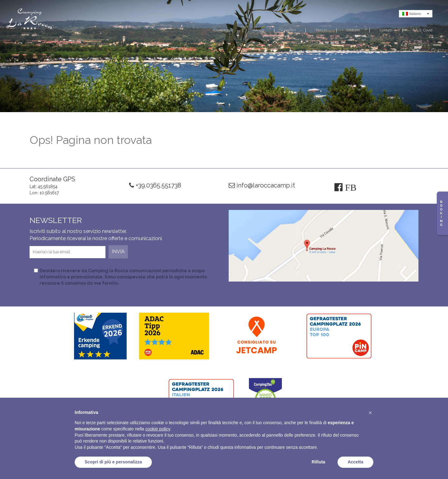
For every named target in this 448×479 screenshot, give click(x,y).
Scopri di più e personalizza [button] (113, 462)
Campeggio (223, 30)
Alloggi (259, 30)
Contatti (386, 30)
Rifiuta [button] (319, 462)
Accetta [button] (355, 462)
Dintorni (353, 30)
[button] (370, 413)
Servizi (290, 30)
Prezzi (321, 30)
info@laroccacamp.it (262, 185)
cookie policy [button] (158, 429)
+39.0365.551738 (155, 185)
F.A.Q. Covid (422, 30)
